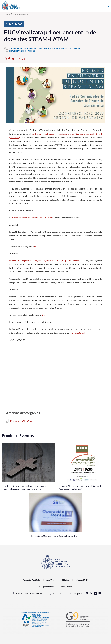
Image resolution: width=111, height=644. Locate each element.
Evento (13, 14)
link (36, 246)
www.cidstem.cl (78, 333)
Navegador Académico (32, 580)
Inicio (6, 14)
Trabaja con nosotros (47, 587)
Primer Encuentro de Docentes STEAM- (29, 218)
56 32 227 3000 (56, 594)
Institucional (23, 14)
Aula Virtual (51, 580)
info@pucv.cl (76, 594)
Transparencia (67, 587)
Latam (49, 218)
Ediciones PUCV (82, 580)
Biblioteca (66, 580)
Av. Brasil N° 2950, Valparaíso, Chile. (27, 594)
